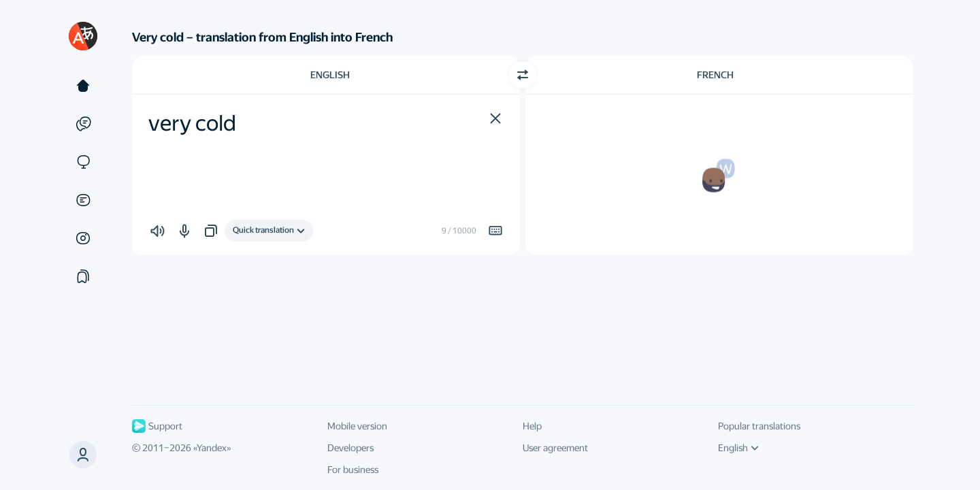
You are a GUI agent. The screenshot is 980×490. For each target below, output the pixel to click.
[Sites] (83, 162)
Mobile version (357, 426)
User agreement (555, 448)
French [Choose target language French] (715, 75)
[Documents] (83, 200)
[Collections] (83, 276)
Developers (350, 448)
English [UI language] (738, 448)
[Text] (83, 86)
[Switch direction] (523, 75)
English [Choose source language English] (330, 75)
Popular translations (759, 426)
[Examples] (83, 124)
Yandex (212, 448)
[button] (495, 118)
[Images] (83, 238)
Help (532, 426)
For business (353, 470)
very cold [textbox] (192, 123)
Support (157, 426)
